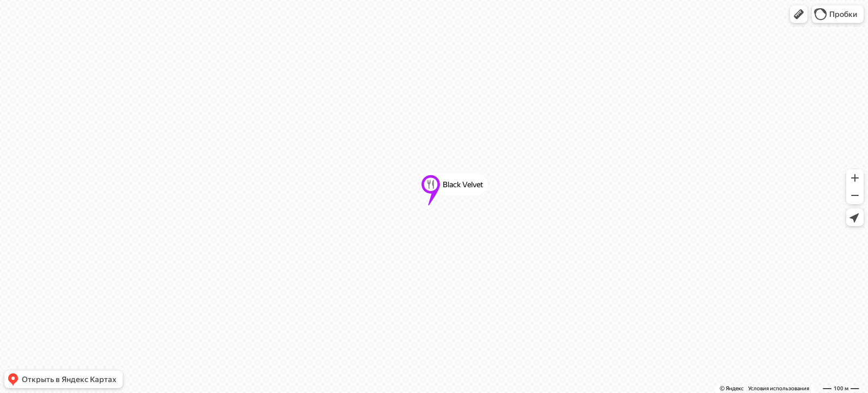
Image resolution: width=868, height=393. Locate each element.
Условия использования (779, 388)
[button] (799, 14)
